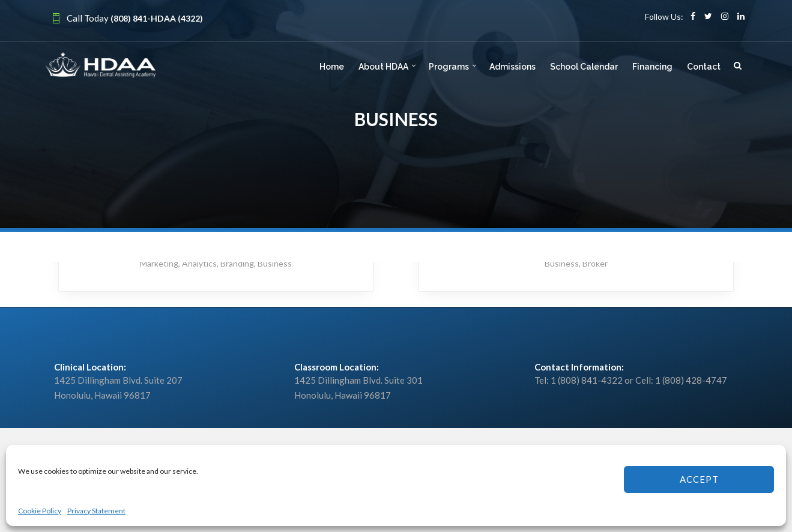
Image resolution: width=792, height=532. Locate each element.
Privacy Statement (96, 511)
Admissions (512, 67)
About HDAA (383, 67)
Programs (449, 67)
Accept (699, 479)
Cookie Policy (40, 511)
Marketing (159, 263)
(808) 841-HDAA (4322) (157, 18)
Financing (652, 67)
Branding (237, 263)
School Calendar (584, 67)
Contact (704, 67)
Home (332, 67)
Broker (595, 263)
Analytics (199, 263)
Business (275, 263)
